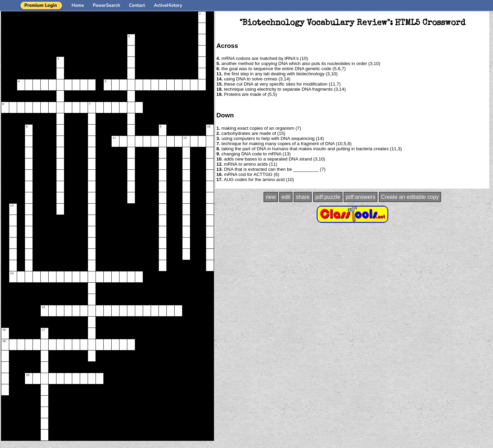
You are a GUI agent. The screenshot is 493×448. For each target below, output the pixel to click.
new (271, 197)
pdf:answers (361, 197)
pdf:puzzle (328, 197)
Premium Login (41, 5)
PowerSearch (106, 5)
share (303, 197)
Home (78, 5)
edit (286, 197)
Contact (137, 5)
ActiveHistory (168, 5)
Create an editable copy (410, 197)
